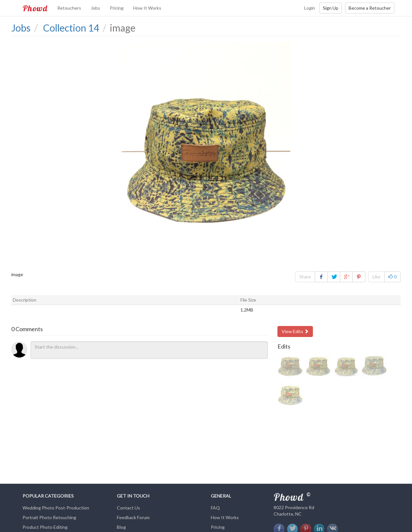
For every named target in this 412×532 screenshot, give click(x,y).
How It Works (147, 8)
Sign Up (331, 8)
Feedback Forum (133, 517)
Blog (121, 527)
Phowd (35, 8)
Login (310, 8)
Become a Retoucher (370, 8)
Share (305, 277)
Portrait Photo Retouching (49, 517)
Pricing (117, 8)
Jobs (95, 8)
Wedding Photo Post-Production (56, 508)
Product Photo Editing (45, 527)
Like (376, 277)
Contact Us (128, 508)
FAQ (215, 508)
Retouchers (69, 8)
